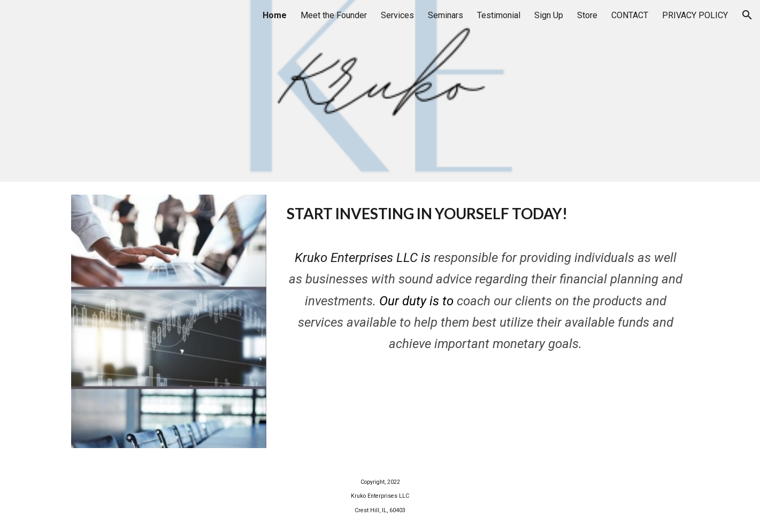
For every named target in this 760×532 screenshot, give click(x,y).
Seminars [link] (446, 15)
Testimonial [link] (499, 15)
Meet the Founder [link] (334, 15)
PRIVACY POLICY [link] (695, 15)
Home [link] (275, 15)
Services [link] (397, 15)
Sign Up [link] (549, 15)
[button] (747, 15)
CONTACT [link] (630, 15)
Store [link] (587, 15)
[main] (486, 214)
